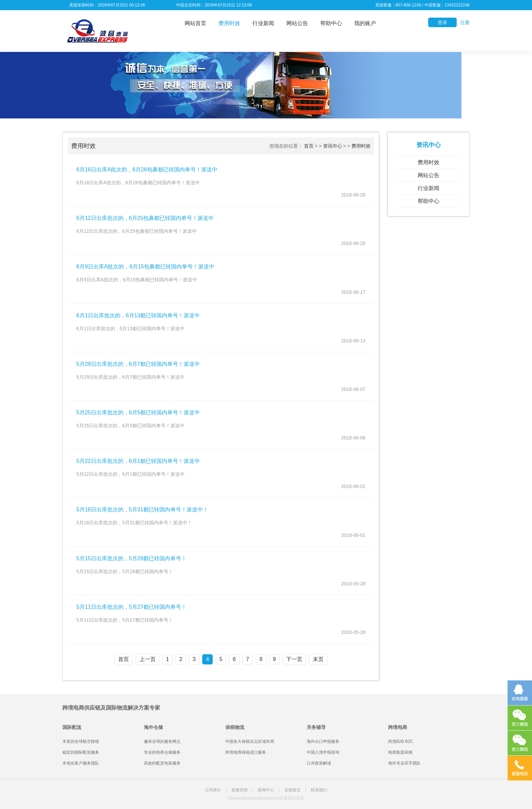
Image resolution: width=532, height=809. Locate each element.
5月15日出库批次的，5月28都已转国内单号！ (131, 558)
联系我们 (319, 790)
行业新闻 (263, 23)
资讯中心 (332, 146)
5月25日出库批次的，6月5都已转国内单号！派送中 (138, 412)
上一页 (148, 659)
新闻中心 (266, 790)
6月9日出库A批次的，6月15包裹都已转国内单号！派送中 (145, 267)
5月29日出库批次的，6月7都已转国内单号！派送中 (138, 364)
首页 (309, 146)
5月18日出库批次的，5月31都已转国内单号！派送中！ (142, 510)
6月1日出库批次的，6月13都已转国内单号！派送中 (138, 315)
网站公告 (297, 23)
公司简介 (213, 790)
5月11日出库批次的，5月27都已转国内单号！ (131, 607)
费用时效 (229, 23)
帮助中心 (331, 23)
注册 (465, 22)
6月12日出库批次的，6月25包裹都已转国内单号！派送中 (145, 218)
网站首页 (195, 23)
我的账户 (365, 23)
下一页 (294, 659)
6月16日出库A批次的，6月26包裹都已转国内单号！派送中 (147, 170)
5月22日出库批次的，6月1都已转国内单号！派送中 (138, 461)
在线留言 (292, 790)
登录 (442, 22)
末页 (318, 659)
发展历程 (240, 790)
